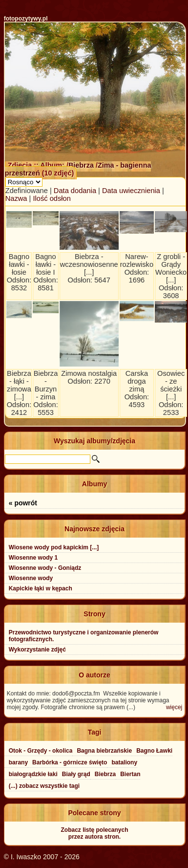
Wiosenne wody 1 (33, 558)
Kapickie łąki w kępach (41, 588)
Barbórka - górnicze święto (70, 762)
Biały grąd (76, 774)
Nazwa (16, 198)
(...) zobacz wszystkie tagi (44, 786)
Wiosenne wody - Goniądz (45, 568)
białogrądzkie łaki (33, 774)
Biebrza (82, 165)
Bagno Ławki (154, 751)
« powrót (23, 503)
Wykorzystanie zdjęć (37, 650)
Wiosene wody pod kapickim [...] (54, 547)
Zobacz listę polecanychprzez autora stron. (94, 833)
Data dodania (75, 191)
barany (18, 762)
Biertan (130, 774)
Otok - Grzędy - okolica (41, 751)
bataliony (124, 762)
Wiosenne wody (31, 578)
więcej (174, 707)
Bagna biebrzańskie (104, 751)
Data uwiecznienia (131, 191)
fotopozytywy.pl (26, 19)
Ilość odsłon (52, 198)
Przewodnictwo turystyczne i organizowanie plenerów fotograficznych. (84, 636)
